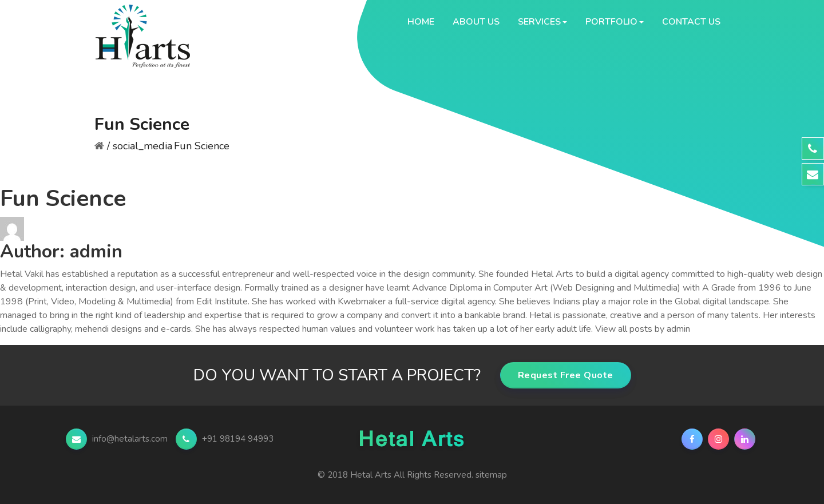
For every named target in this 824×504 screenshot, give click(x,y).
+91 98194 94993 (225, 439)
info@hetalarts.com (118, 439)
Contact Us (691, 22)
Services (539, 22)
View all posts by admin (643, 329)
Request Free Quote (566, 375)
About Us (476, 22)
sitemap (491, 475)
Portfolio (611, 22)
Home (421, 22)
